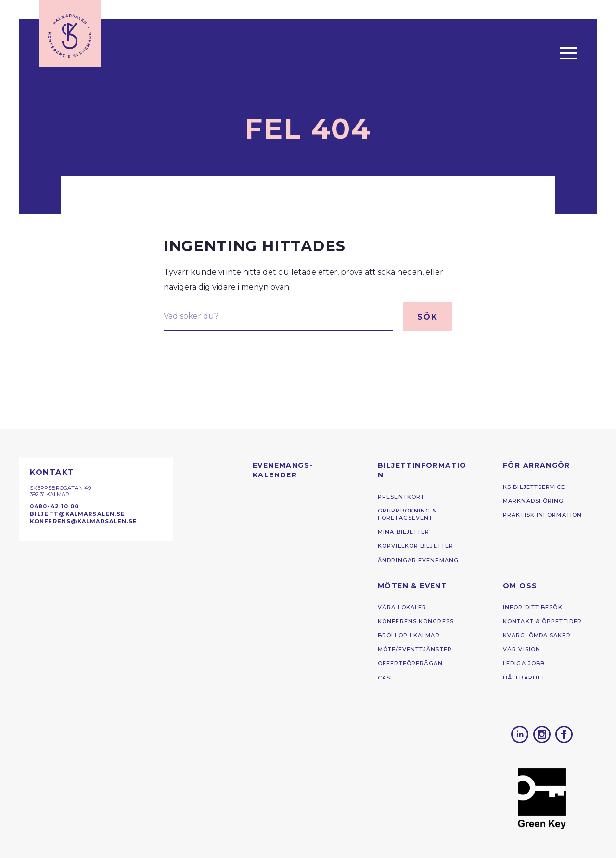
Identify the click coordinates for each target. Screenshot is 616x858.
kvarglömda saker (537, 635)
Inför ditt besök (533, 607)
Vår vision (522, 649)
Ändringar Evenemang (418, 560)
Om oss (520, 586)
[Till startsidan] (70, 34)
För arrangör (537, 465)
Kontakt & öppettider (542, 621)
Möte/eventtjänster (415, 649)
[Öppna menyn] (569, 53)
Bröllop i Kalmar (409, 635)
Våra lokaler (402, 607)
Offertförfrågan (411, 663)
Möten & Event (412, 586)
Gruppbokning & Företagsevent (407, 514)
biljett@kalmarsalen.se (77, 514)
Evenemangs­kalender (282, 470)
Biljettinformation (422, 470)
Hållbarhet (524, 678)
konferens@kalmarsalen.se (84, 521)
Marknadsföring (533, 501)
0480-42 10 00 (54, 506)
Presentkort (401, 497)
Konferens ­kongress (416, 621)
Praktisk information (542, 515)
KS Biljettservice (534, 487)
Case (386, 678)
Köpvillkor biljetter (416, 546)
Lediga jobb (524, 663)
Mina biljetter (404, 532)
